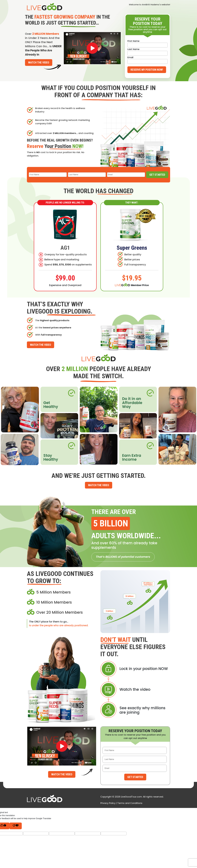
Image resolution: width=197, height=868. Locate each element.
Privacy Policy (108, 803)
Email (130, 57)
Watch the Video (39, 63)
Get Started (157, 175)
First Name (133, 41)
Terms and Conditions (130, 803)
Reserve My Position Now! (147, 70)
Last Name (133, 49)
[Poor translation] (16, 826)
